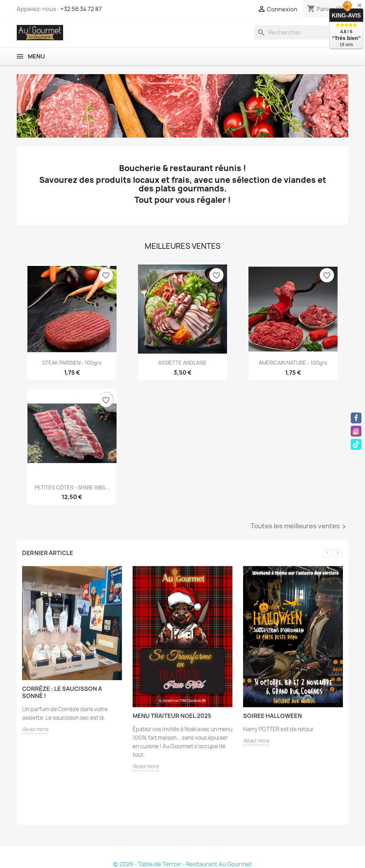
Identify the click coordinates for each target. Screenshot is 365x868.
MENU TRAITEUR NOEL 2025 (172, 716)
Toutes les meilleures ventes (299, 527)
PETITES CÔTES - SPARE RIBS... (72, 487)
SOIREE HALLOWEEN (273, 716)
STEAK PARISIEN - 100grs (72, 363)
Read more (35, 729)
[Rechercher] (301, 32)
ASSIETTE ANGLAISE (182, 363)
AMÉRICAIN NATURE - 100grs (293, 363)
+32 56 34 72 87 (81, 9)
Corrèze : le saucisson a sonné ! (62, 692)
